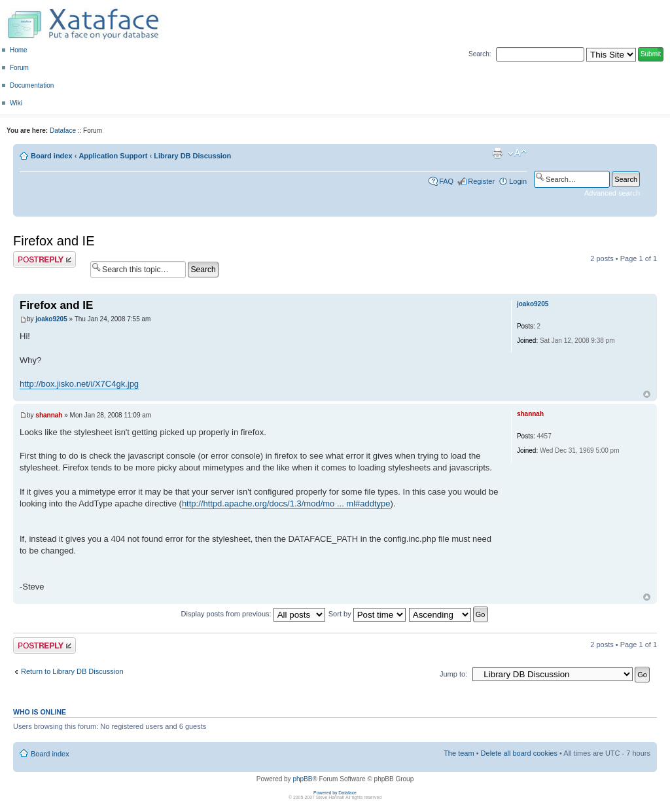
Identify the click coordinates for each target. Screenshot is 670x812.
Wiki (16, 103)
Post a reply (44, 259)
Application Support (113, 156)
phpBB (302, 779)
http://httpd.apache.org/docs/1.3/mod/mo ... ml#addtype (286, 503)
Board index (52, 156)
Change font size (517, 153)
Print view (497, 153)
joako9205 (51, 319)
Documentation (32, 85)
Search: (480, 54)
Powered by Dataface (335, 793)
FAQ (446, 181)
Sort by (367, 614)
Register (481, 181)
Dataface (63, 131)
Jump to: (453, 674)
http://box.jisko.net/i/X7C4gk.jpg (79, 384)
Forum (19, 68)
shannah (49, 415)
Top (647, 394)
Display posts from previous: (253, 614)
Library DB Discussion (192, 156)
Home (19, 50)
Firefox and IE (54, 241)
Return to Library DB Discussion (72, 671)
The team (459, 753)
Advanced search (612, 193)
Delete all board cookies (519, 753)
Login (518, 181)
